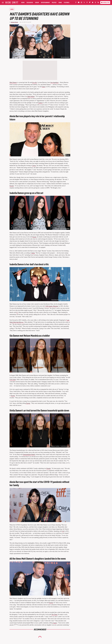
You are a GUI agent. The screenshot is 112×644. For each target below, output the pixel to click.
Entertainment (45, 2)
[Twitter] (84, 3)
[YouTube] (79, 3)
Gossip (37, 2)
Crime (60, 2)
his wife (35, 82)
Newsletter (105, 2)
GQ (63, 531)
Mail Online (31, 96)
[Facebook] (76, 3)
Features (67, 2)
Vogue (34, 165)
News (23, 2)
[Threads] (95, 3)
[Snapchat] (93, 3)
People (11, 186)
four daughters (54, 82)
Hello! (33, 253)
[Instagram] (81, 3)
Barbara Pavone (14, 22)
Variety (55, 623)
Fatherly (41, 103)
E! (17, 312)
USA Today (13, 380)
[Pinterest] (87, 3)
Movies (12, 9)
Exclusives (30, 2)
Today (44, 87)
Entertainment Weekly (29, 454)
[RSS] (98, 3)
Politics (54, 2)
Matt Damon (13, 82)
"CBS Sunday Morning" (52, 306)
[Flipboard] (90, 3)
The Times (54, 614)
